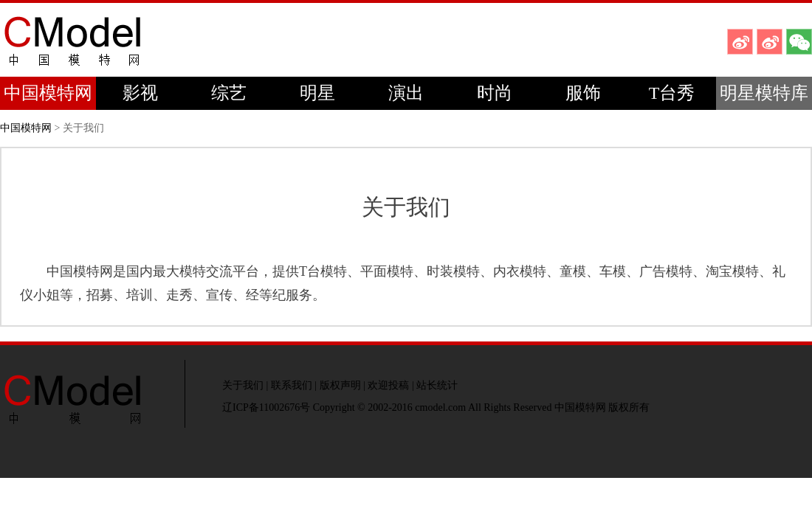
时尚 (495, 93)
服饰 (583, 93)
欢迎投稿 (388, 385)
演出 (406, 93)
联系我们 (292, 385)
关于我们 (243, 385)
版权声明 (340, 385)
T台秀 (672, 93)
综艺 (229, 93)
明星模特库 (764, 93)
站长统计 (437, 385)
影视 (140, 93)
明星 (317, 93)
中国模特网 (48, 93)
